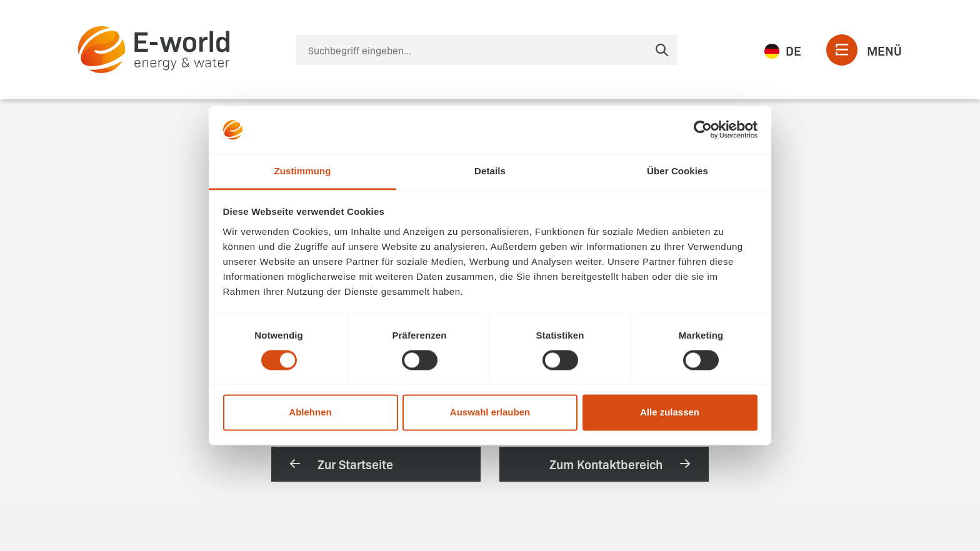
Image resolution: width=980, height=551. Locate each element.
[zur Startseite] (154, 50)
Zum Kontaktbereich (621, 464)
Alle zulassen (670, 412)
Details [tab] (490, 171)
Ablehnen (310, 412)
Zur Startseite (340, 464)
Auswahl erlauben (490, 412)
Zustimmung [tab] (303, 171)
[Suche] (486, 50)
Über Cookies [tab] (677, 171)
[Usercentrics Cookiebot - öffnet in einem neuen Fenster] (703, 130)
